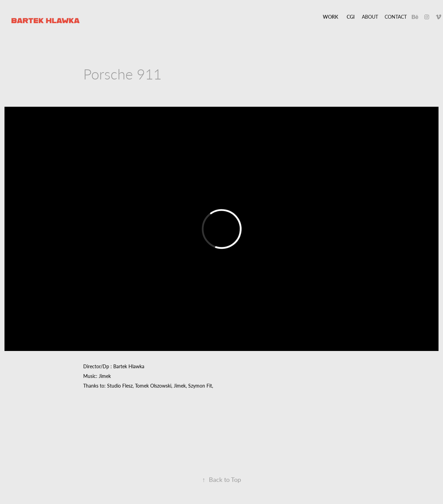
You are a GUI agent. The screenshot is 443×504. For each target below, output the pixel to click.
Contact (396, 17)
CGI (351, 17)
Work (330, 17)
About (370, 17)
